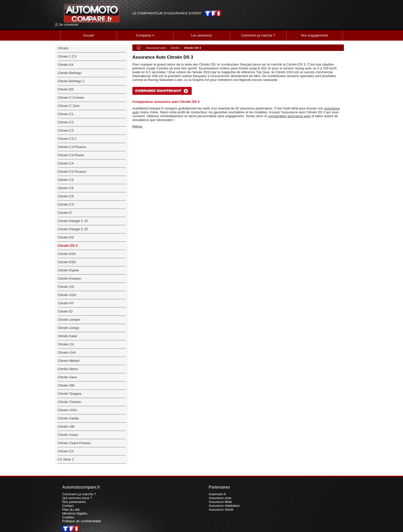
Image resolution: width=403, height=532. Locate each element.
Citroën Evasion (69, 278)
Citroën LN (66, 344)
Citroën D (65, 213)
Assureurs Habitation (224, 506)
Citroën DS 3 (68, 246)
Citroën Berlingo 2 (71, 81)
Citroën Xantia (68, 418)
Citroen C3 (66, 130)
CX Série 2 (66, 459)
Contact (68, 506)
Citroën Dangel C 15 (73, 221)
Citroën (175, 48)
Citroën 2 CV (67, 56)
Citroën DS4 (67, 254)
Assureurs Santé (221, 510)
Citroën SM (66, 385)
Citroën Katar (67, 336)
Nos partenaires (74, 502)
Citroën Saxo (67, 377)
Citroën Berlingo (70, 73)
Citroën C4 (66, 163)
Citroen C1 (66, 114)
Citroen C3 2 (67, 139)
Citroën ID (65, 311)
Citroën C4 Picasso (72, 172)
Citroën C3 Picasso (72, 147)
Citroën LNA (67, 352)
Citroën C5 (66, 180)
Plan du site (71, 510)
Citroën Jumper (69, 320)
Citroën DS (66, 237)
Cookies (68, 517)
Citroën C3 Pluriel (71, 155)
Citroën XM (66, 426)
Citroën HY (66, 303)
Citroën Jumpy (68, 328)
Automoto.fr (217, 494)
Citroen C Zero (68, 106)
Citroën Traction (69, 402)
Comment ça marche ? (258, 35)
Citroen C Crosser (71, 98)
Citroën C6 (66, 188)
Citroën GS (66, 287)
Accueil (89, 35)
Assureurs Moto (220, 502)
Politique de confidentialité (82, 521)
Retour (137, 126)
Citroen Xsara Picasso (74, 443)
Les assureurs (202, 35)
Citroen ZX (66, 451)
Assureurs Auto (220, 498)
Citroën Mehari (68, 361)
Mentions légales (75, 513)
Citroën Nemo (68, 369)
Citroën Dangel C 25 (73, 229)
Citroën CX (66, 204)
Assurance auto (156, 48)
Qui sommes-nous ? (77, 498)
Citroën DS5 (67, 262)
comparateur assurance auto (289, 116)
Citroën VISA (67, 410)
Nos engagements (315, 35)
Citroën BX (66, 89)
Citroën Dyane (68, 270)
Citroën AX (66, 65)
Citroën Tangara (69, 394)
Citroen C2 (66, 122)
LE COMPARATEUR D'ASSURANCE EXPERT (167, 13)
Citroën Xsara (68, 435)
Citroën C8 (66, 196)
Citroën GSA (67, 295)
